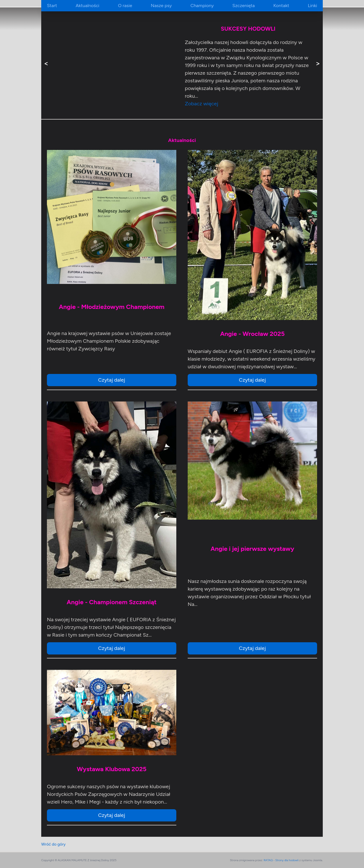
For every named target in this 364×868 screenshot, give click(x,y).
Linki (312, 6)
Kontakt (281, 6)
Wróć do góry (53, 844)
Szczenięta (244, 6)
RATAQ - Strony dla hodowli (281, 860)
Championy (202, 6)
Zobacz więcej (201, 104)
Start (52, 6)
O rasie (125, 6)
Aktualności (87, 6)
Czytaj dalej (112, 380)
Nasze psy (161, 6)
